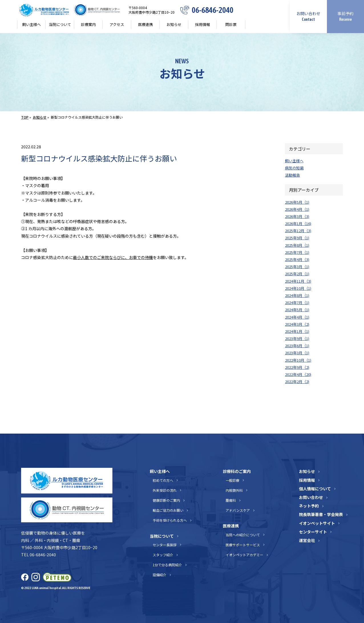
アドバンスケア (238, 510)
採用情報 (203, 24)
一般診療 (232, 480)
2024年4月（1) (297, 317)
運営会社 (307, 540)
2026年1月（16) (298, 223)
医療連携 (145, 24)
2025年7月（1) (297, 252)
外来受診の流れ (165, 490)
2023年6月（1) (297, 346)
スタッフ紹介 (163, 555)
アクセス (117, 24)
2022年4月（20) (298, 374)
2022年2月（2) (297, 382)
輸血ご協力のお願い (168, 510)
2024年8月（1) (297, 295)
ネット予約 (309, 506)
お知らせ (174, 24)
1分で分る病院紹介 (167, 565)
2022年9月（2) (297, 367)
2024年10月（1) (298, 288)
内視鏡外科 (234, 490)
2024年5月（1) (297, 310)
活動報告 (292, 175)
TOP (25, 117)
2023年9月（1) (297, 338)
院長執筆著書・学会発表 (321, 514)
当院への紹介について (243, 535)
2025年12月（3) (298, 231)
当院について (60, 24)
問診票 (231, 24)
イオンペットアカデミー (244, 555)
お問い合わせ (308, 16)
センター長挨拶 (165, 545)
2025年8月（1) (297, 245)
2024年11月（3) (298, 281)
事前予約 (345, 16)
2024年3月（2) (297, 324)
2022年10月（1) (298, 360)
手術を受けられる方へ (170, 520)
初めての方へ (163, 480)
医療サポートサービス (243, 545)
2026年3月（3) (297, 216)
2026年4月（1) (297, 209)
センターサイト (313, 532)
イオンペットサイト (317, 523)
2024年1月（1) (297, 331)
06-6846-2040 (213, 10)
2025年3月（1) (297, 267)
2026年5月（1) (297, 202)
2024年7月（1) (297, 303)
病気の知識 (294, 168)
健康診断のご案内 (166, 500)
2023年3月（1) (297, 353)
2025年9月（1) (297, 238)
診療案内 (88, 24)
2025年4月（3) (297, 259)
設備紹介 (159, 575)
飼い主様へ (32, 24)
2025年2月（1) (297, 274)
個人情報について (315, 489)
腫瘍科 (231, 500)
